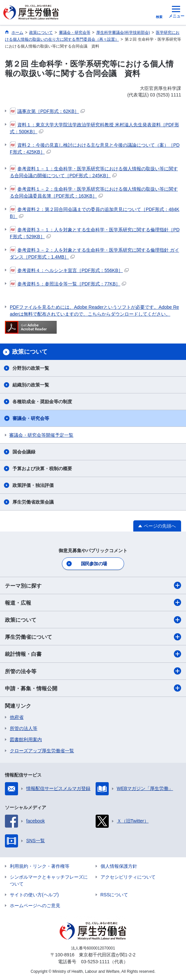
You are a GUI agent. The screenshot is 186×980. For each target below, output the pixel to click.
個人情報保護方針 (119, 866)
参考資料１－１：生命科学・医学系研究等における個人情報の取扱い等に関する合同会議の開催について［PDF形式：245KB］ (94, 172)
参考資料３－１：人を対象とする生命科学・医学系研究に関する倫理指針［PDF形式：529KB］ (95, 233)
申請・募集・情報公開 (93, 688)
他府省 (17, 717)
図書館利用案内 (26, 740)
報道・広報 (93, 602)
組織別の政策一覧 (31, 385)
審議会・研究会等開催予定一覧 (41, 435)
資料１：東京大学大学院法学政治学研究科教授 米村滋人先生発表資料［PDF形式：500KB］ (94, 128)
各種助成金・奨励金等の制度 (42, 402)
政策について (93, 620)
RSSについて (114, 895)
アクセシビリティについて (128, 877)
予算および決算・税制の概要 (42, 469)
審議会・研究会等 (31, 418)
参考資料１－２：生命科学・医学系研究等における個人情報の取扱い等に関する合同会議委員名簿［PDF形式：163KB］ (94, 192)
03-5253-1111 (95, 962)
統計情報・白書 (93, 654)
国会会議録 (24, 452)
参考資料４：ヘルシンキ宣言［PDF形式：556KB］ (69, 270)
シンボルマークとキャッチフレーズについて (49, 880)
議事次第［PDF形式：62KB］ (47, 111)
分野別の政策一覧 (31, 368)
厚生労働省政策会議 (33, 502)
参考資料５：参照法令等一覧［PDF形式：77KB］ (68, 284)
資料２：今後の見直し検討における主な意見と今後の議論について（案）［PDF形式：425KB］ (95, 148)
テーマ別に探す (93, 585)
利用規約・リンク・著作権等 (40, 866)
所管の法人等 (24, 728)
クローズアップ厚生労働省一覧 (42, 751)
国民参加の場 (94, 564)
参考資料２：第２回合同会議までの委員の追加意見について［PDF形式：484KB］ (95, 212)
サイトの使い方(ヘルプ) (34, 895)
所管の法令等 (93, 671)
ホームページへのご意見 (35, 906)
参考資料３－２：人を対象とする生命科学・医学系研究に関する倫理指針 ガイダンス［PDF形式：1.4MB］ (94, 253)
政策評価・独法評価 (33, 485)
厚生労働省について (93, 637)
